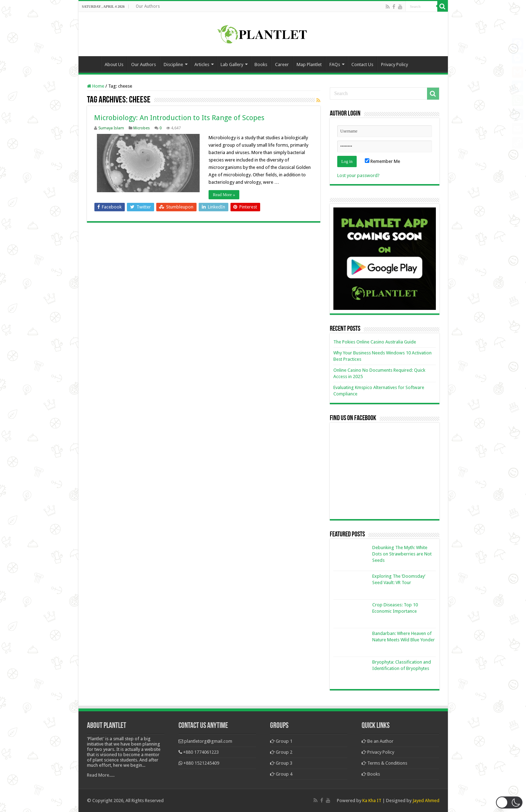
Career (282, 64)
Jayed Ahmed (426, 801)
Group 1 (281, 741)
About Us (114, 64)
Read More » (224, 195)
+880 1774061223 (201, 752)
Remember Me (382, 161)
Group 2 (281, 752)
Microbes (142, 128)
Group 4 (281, 774)
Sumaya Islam (111, 128)
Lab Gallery (232, 64)
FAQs (335, 64)
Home (91, 64)
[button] (509, 802)
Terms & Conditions (384, 763)
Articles (202, 64)
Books (261, 64)
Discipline (173, 64)
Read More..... (101, 775)
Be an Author (378, 741)
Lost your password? (358, 175)
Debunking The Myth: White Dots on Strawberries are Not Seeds (402, 554)
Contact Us (362, 64)
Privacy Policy (394, 64)
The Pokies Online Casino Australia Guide (375, 342)
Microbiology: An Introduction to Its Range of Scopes (179, 118)
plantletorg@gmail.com (208, 741)
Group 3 (281, 763)
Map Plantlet (309, 64)
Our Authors (148, 6)
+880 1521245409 (201, 763)
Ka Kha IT (372, 801)
